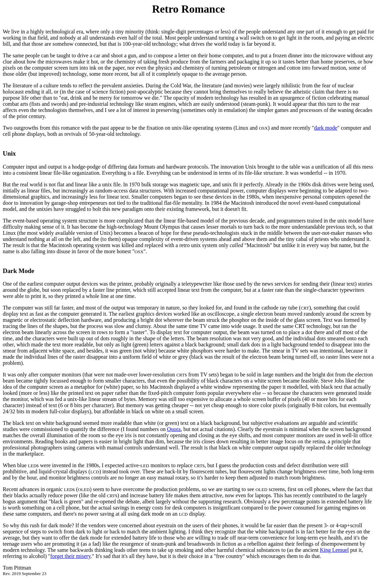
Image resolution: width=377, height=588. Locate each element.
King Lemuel (334, 550)
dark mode (326, 128)
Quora (174, 429)
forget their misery (70, 556)
